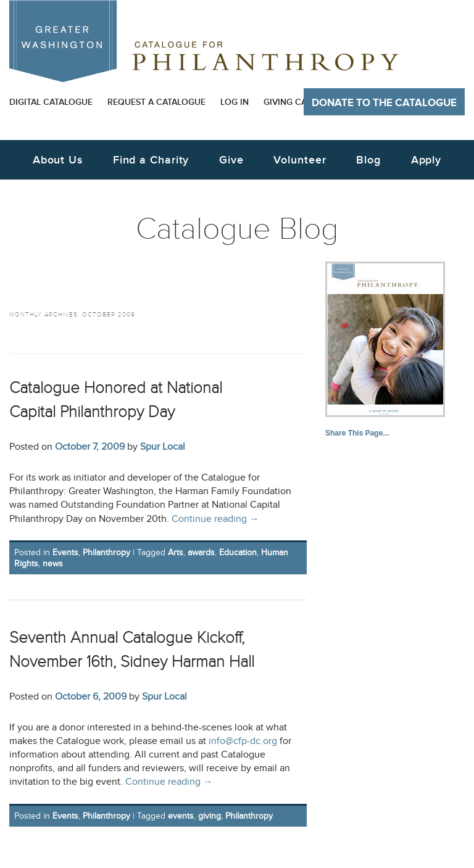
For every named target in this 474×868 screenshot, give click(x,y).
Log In (235, 102)
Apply (426, 160)
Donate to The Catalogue (384, 103)
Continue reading (215, 519)
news (53, 564)
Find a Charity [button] (151, 160)
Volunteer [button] (300, 160)
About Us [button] (58, 160)
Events (65, 552)
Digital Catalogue (51, 102)
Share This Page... (357, 433)
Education (238, 552)
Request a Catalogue (156, 102)
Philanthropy (106, 552)
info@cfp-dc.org (243, 741)
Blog (368, 160)
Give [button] (231, 160)
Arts (176, 552)
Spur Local (163, 447)
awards (201, 552)
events (181, 816)
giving (210, 816)
